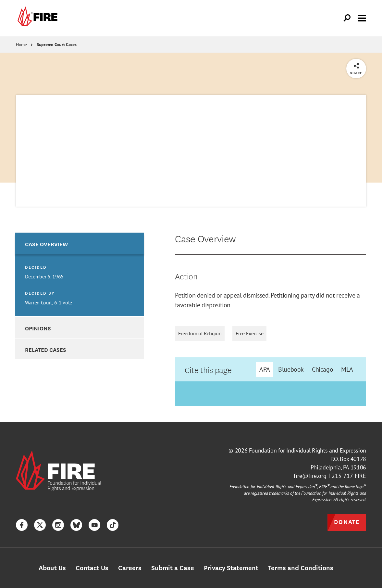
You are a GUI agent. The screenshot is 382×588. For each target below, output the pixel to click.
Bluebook (291, 369)
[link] (37, 18)
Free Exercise (249, 334)
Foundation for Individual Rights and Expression (308, 450)
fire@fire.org (310, 476)
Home (21, 45)
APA (265, 369)
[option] (80, 275)
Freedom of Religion (200, 334)
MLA (347, 369)
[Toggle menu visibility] (362, 18)
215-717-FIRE (349, 476)
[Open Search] (347, 18)
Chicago (322, 369)
